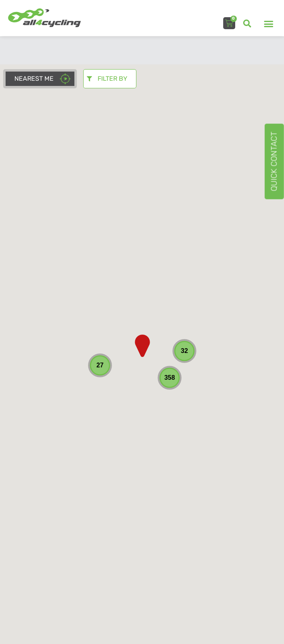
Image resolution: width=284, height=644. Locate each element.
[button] (247, 24)
